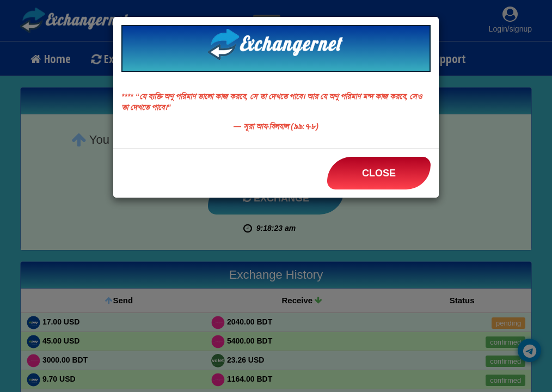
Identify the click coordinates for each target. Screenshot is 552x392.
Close (379, 173)
